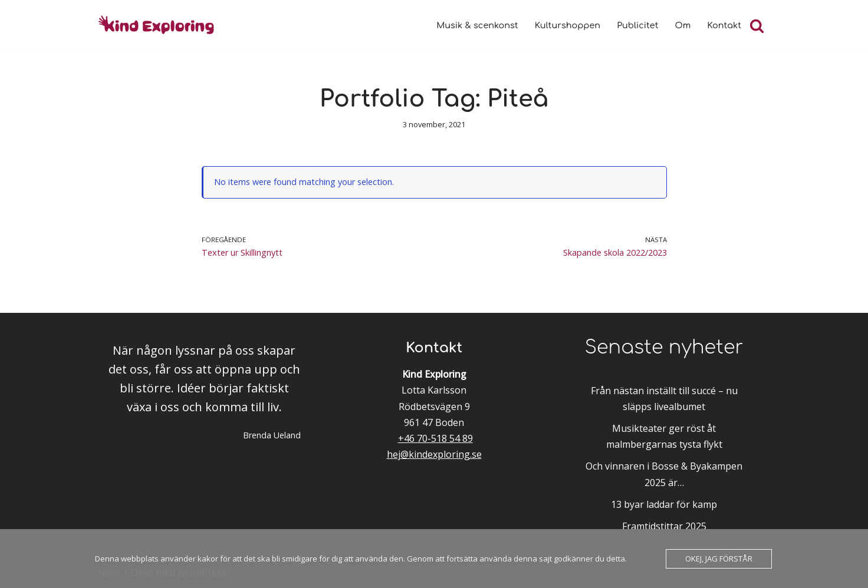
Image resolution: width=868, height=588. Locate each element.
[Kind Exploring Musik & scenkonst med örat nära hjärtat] (160, 25)
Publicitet (637, 25)
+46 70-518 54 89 (435, 438)
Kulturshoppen (568, 25)
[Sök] (757, 26)
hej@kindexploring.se (434, 454)
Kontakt (724, 25)
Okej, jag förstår (719, 559)
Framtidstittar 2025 (664, 526)
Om (683, 25)
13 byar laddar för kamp (664, 504)
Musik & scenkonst (477, 25)
